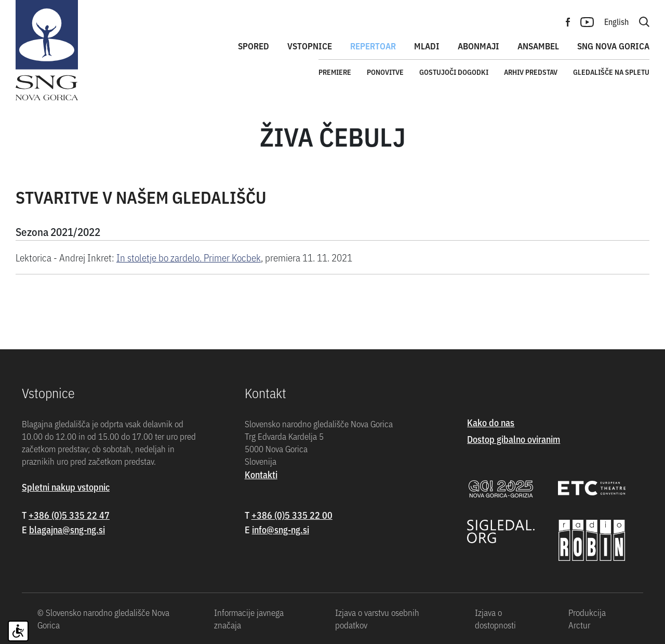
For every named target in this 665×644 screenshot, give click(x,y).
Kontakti (261, 474)
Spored (254, 46)
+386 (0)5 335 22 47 (69, 515)
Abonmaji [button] (478, 46)
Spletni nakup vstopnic (66, 487)
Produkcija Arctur (587, 619)
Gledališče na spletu (611, 72)
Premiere (335, 72)
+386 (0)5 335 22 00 (292, 515)
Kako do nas (491, 422)
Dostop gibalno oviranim (514, 439)
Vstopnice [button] (310, 46)
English (616, 21)
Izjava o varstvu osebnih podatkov (377, 619)
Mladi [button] (427, 46)
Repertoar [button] (373, 46)
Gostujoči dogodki (454, 72)
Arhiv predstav (531, 72)
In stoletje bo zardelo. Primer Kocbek (189, 257)
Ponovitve (385, 72)
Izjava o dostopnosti (495, 619)
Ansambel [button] (538, 46)
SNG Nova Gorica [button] (613, 46)
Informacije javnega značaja (249, 619)
